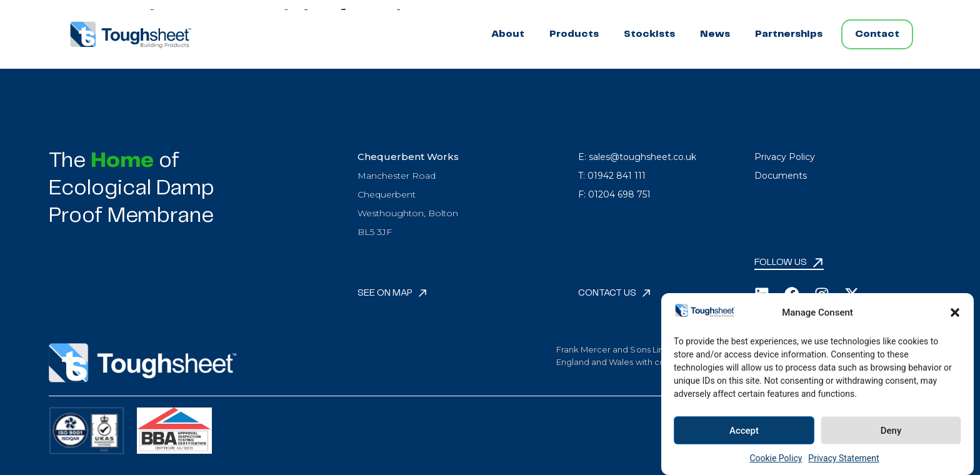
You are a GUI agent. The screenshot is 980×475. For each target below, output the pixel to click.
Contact (877, 34)
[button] (955, 312)
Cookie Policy (776, 458)
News (715, 34)
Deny (891, 431)
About (508, 34)
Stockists (649, 34)
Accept (744, 431)
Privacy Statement (843, 458)
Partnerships (789, 34)
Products (574, 34)
